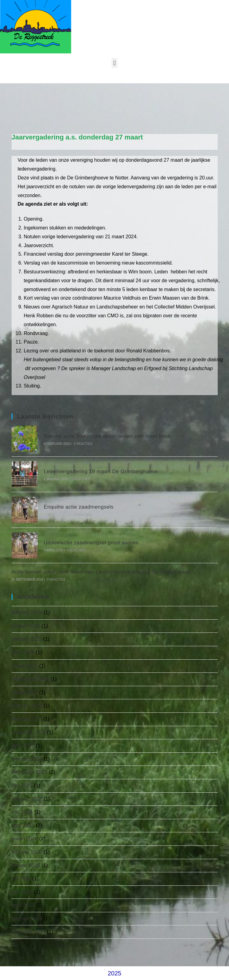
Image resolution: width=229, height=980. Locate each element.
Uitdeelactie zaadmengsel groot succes (91, 543)
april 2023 (23, 746)
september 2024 (30, 679)
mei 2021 (22, 812)
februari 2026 (27, 612)
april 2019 (23, 905)
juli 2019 (21, 879)
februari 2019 (27, 919)
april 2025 (23, 652)
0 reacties (83, 444)
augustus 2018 (29, 932)
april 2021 (23, 825)
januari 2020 (26, 865)
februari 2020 (27, 852)
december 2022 (30, 772)
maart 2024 (25, 692)
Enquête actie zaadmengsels (79, 507)
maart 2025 (25, 666)
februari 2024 (27, 706)
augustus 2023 (29, 732)
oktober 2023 (27, 719)
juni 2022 (22, 785)
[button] (114, 63)
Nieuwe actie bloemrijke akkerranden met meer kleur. (108, 436)
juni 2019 (22, 892)
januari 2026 (26, 626)
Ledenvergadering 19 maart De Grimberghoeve (101, 472)
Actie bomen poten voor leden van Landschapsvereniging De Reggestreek (101, 572)
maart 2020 (25, 839)
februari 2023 (27, 759)
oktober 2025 (27, 639)
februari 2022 (27, 799)
